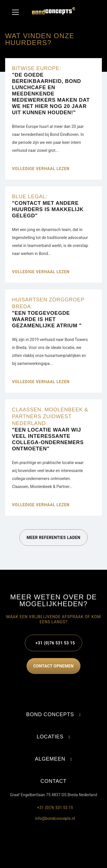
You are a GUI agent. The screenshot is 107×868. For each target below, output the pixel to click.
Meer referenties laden (53, 538)
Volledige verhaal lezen (41, 169)
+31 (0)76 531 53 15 (55, 643)
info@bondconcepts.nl (53, 818)
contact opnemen (53, 666)
